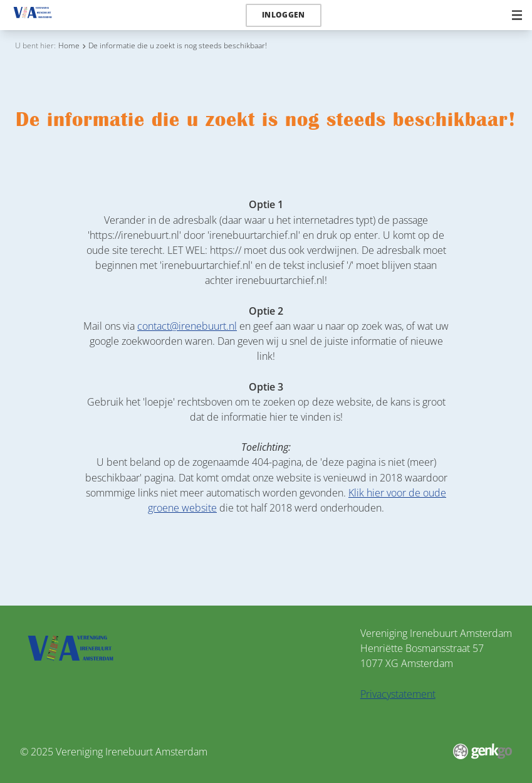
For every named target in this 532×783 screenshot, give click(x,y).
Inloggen (284, 15)
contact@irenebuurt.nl (187, 326)
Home (69, 45)
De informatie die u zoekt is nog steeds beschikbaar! (178, 45)
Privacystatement (398, 694)
